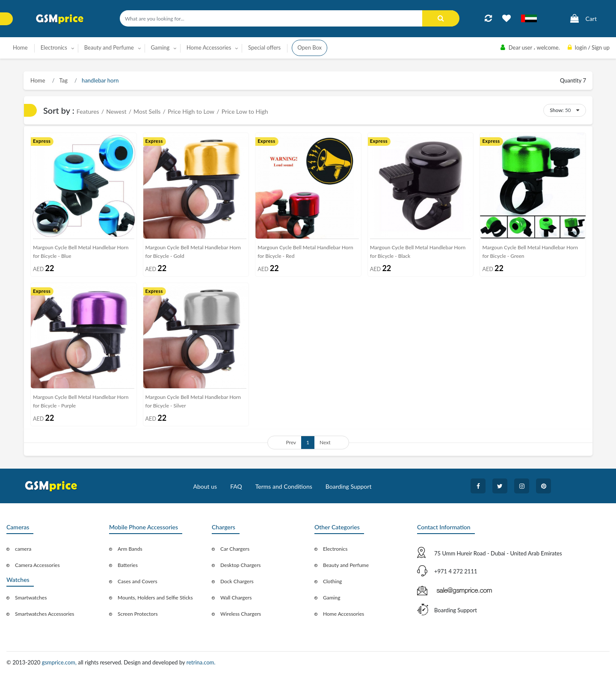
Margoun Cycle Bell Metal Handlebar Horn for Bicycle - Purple (81, 401)
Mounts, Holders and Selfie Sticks (155, 598)
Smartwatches (31, 598)
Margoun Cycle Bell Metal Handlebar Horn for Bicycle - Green (530, 252)
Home (20, 47)
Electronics (335, 549)
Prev (291, 442)
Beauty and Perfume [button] (109, 47)
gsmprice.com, (60, 662)
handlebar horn (100, 80)
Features (88, 111)
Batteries (128, 565)
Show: (557, 110)
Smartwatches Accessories (45, 614)
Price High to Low (191, 111)
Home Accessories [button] (209, 47)
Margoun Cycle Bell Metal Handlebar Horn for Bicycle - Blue (81, 252)
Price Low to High (245, 111)
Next (325, 442)
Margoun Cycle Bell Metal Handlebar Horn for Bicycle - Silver (193, 401)
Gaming (332, 598)
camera (23, 549)
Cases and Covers (138, 581)
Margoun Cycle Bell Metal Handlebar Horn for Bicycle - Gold (193, 252)
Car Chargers (235, 549)
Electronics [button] (54, 47)
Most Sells (147, 111)
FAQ (236, 486)
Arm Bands (130, 549)
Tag (63, 80)
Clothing (332, 581)
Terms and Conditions (284, 486)
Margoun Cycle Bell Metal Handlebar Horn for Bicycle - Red (305, 252)
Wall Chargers (236, 598)
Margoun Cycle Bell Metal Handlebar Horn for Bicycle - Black (418, 252)
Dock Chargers (237, 581)
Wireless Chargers (241, 614)
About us (205, 486)
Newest (116, 111)
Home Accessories (344, 614)
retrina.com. (201, 662)
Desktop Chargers (240, 565)
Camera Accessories (37, 565)
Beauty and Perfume (346, 565)
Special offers (264, 47)
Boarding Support (349, 486)
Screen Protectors (138, 614)
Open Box (309, 47)
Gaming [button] (160, 47)
